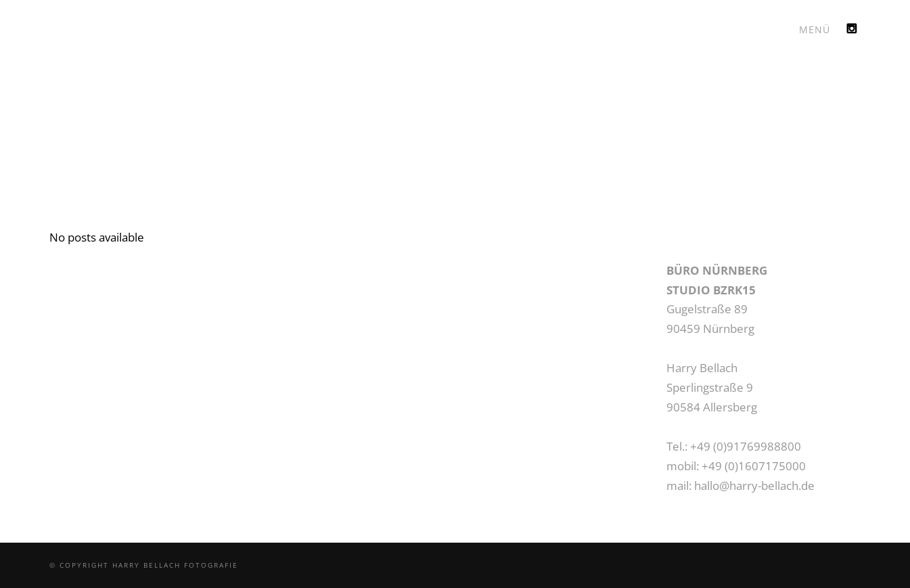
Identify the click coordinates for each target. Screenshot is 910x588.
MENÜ (815, 29)
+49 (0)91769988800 (746, 446)
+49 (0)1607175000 (754, 466)
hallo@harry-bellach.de (754, 485)
